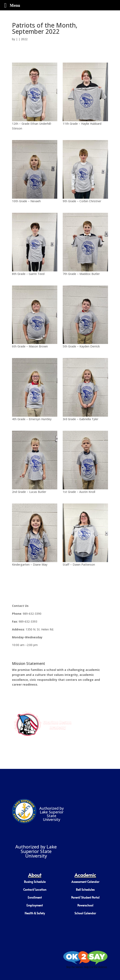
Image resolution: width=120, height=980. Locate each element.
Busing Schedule (35, 882)
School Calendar (85, 913)
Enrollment (35, 897)
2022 (24, 39)
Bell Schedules (85, 890)
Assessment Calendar (85, 882)
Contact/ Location (35, 890)
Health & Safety (35, 913)
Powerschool (85, 905)
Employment (35, 905)
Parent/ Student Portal (85, 897)
